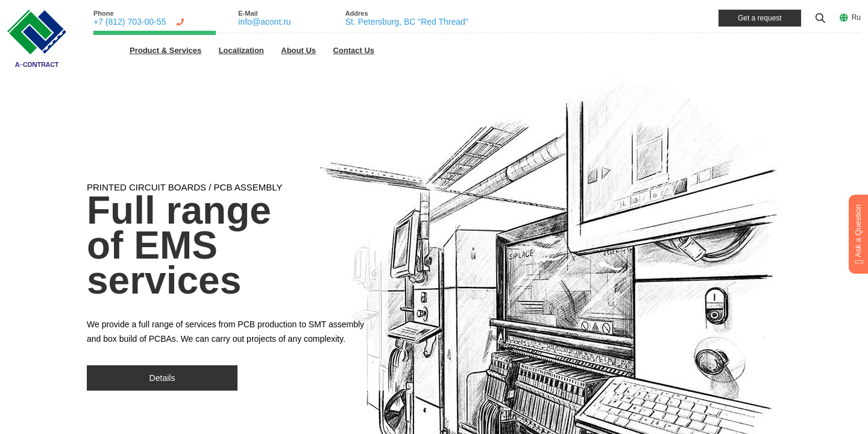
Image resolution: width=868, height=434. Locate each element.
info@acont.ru (264, 22)
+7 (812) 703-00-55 (130, 22)
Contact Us (354, 50)
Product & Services (165, 50)
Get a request (760, 18)
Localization (241, 50)
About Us (298, 50)
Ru (856, 17)
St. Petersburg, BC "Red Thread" (407, 22)
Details (162, 378)
